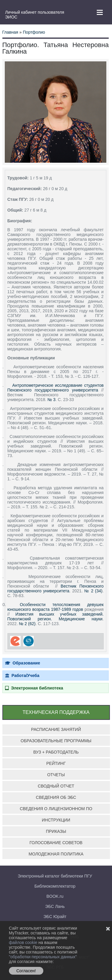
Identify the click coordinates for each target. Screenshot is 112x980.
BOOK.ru (55, 896)
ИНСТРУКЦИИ (56, 820)
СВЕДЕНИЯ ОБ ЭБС (56, 797)
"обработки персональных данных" (43, 957)
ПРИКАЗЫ (56, 831)
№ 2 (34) (93, 591)
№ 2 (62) (27, 624)
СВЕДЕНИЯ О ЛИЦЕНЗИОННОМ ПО (56, 809)
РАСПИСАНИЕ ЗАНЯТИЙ (56, 729)
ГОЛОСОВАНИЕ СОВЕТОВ (56, 843)
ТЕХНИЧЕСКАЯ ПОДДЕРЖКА (56, 712)
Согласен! (26, 971)
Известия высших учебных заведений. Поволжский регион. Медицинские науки (56, 616)
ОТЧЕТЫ (56, 775)
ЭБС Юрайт (55, 917)
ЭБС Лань (55, 906)
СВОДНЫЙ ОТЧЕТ (56, 786)
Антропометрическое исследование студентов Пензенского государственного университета (56, 388)
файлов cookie (24, 942)
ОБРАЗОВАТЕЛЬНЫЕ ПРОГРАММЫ (56, 741)
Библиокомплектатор (55, 886)
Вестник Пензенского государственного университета (56, 588)
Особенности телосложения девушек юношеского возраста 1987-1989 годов (56, 607)
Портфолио (34, 32)
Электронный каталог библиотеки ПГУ (55, 876)
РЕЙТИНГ (56, 763)
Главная (10, 32)
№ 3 (52, 400)
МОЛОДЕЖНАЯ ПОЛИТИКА (56, 854)
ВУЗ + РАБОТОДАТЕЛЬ (56, 752)
